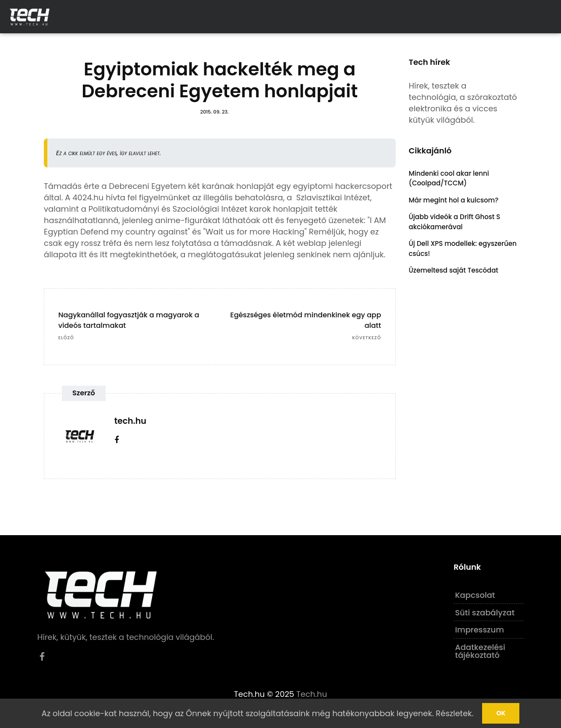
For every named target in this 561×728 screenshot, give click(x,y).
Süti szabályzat (485, 613)
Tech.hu (312, 694)
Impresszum (479, 630)
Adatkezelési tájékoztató (480, 651)
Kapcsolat (475, 595)
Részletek (454, 713)
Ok (501, 713)
